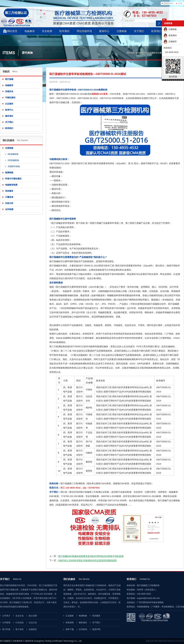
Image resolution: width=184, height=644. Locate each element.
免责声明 (96, 629)
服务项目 (9, 116)
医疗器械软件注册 (154, 53)
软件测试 (64, 31)
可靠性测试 (10, 98)
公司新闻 (6, 623)
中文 (180, 3)
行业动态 (20, 623)
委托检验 (140, 53)
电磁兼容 (30, 31)
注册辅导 (170, 42)
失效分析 (9, 203)
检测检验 (9, 173)
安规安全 (9, 91)
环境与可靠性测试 (13, 179)
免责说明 (150, 641)
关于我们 (139, 31)
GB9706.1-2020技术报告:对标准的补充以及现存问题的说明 (87, 560)
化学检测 (9, 209)
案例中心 (104, 31)
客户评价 (20, 629)
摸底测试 (170, 35)
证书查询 (83, 629)
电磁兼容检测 (11, 185)
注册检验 (122, 31)
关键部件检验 (14, 166)
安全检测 (47, 31)
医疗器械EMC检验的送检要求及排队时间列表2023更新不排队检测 (91, 556)
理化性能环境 (84, 31)
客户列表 (6, 629)
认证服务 (9, 104)
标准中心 (9, 110)
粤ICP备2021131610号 (174, 641)
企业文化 (20, 616)
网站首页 (12, 31)
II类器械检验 (13, 160)
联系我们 (156, 31)
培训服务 (9, 191)
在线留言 (33, 629)
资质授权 (70, 623)
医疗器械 (9, 79)
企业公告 (33, 623)
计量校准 (9, 197)
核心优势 (33, 616)
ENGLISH (169, 3)
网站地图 (158, 641)
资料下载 (70, 629)
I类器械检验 (13, 154)
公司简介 (6, 616)
